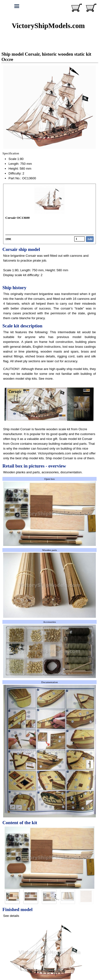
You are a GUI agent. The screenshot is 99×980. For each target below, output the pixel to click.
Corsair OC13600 (17, 218)
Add (90, 239)
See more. (46, 379)
